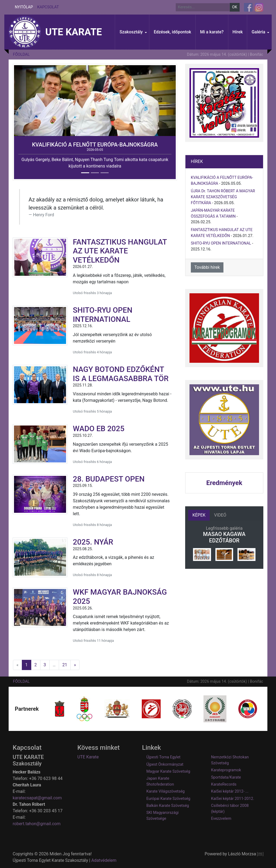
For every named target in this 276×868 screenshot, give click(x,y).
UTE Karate (88, 757)
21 (65, 665)
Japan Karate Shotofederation (160, 781)
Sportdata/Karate (226, 777)
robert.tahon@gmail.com (37, 824)
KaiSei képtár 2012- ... (230, 791)
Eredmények (224, 483)
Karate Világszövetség (165, 791)
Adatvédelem (104, 860)
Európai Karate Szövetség (168, 799)
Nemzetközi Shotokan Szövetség (230, 760)
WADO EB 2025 (99, 429)
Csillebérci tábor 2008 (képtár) (230, 809)
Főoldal (21, 55)
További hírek (207, 267)
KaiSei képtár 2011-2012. (233, 799)
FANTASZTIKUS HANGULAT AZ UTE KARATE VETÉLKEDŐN (120, 251)
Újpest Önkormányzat (165, 764)
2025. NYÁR (93, 542)
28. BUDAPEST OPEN (109, 479)
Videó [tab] (220, 515)
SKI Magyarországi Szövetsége (163, 816)
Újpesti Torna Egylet (163, 757)
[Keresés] (203, 7)
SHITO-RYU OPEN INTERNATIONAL (103, 315)
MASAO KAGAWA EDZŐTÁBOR (224, 537)
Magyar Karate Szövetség (168, 771)
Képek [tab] (199, 515)
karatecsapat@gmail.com (37, 798)
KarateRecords (224, 784)
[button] (132, 32)
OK (235, 7)
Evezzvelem (221, 819)
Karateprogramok (226, 770)
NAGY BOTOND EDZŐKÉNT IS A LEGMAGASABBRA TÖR (121, 374)
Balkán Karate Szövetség (168, 806)
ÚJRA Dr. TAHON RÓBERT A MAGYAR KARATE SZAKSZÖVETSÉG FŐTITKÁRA (223, 197)
